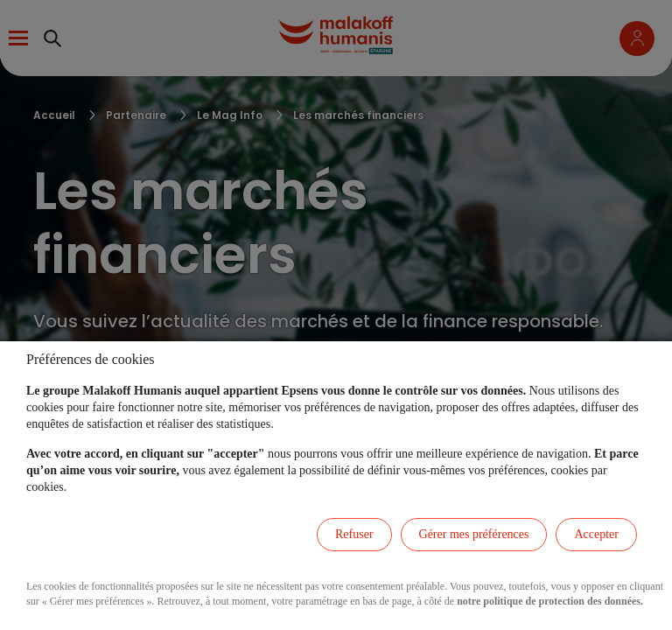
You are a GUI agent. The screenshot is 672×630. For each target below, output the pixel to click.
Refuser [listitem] (354, 534)
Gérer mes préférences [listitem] (474, 534)
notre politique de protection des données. (550, 601)
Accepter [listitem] (596, 534)
